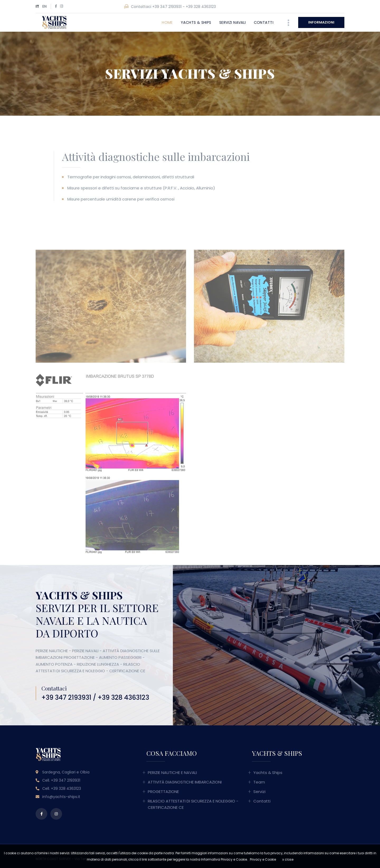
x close (288, 859)
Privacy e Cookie (263, 859)
